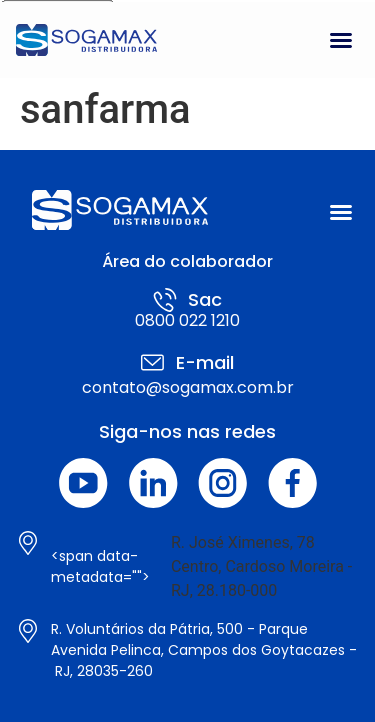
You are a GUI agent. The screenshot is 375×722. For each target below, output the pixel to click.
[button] (341, 40)
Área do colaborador (187, 261)
